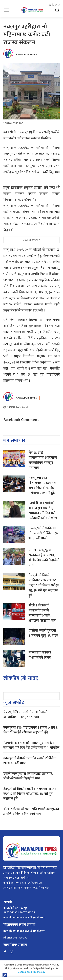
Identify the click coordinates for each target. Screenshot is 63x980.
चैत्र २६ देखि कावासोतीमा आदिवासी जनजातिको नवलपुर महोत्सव (43, 460)
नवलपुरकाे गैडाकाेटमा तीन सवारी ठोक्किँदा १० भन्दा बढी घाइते (43, 533)
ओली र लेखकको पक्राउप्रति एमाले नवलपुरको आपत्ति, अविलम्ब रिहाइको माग (42, 613)
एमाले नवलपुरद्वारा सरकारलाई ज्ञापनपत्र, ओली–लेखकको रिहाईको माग (44, 558)
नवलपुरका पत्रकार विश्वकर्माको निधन (40, 655)
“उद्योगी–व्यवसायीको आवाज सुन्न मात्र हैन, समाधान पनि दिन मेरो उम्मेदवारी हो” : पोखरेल (43, 511)
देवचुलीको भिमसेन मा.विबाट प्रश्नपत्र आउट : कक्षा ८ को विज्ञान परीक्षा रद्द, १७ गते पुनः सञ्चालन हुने (44, 585)
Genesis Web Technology (32, 972)
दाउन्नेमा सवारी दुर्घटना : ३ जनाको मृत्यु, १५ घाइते (43, 633)
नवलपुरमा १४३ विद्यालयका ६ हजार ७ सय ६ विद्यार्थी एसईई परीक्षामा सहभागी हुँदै (42, 485)
